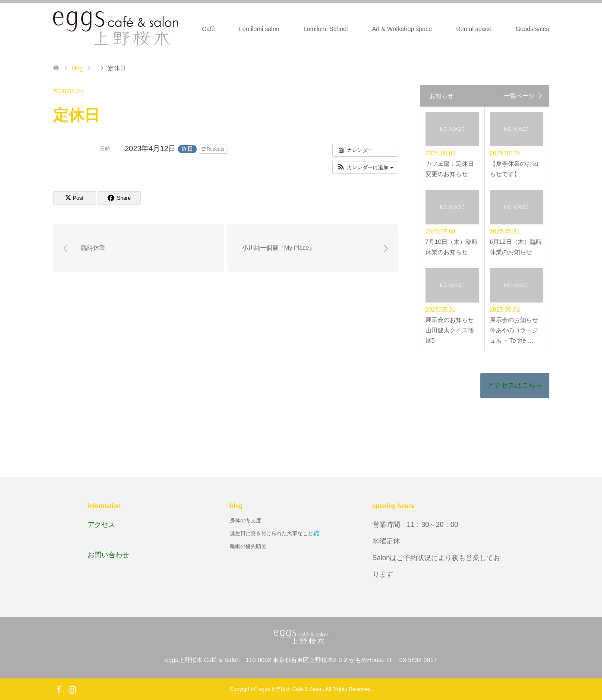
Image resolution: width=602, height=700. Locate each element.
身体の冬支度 (246, 520)
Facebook (59, 689)
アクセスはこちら (515, 385)
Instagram (72, 689)
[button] (365, 167)
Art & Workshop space (402, 29)
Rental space (474, 29)
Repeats (214, 149)
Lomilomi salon (259, 29)
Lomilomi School (326, 29)
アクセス (101, 525)
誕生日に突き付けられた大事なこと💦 (275, 533)
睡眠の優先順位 (248, 546)
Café (208, 29)
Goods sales (533, 29)
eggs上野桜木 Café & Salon (291, 689)
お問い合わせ (108, 555)
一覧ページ (519, 96)
